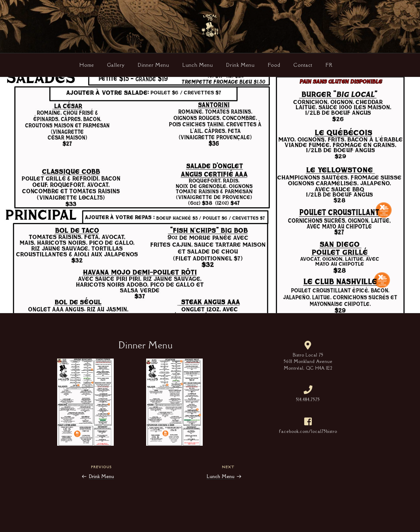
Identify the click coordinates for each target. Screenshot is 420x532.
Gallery (116, 65)
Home (87, 65)
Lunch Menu (198, 65)
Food (274, 65)
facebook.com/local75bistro (308, 431)
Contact (303, 65)
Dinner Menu (153, 65)
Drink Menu (240, 65)
